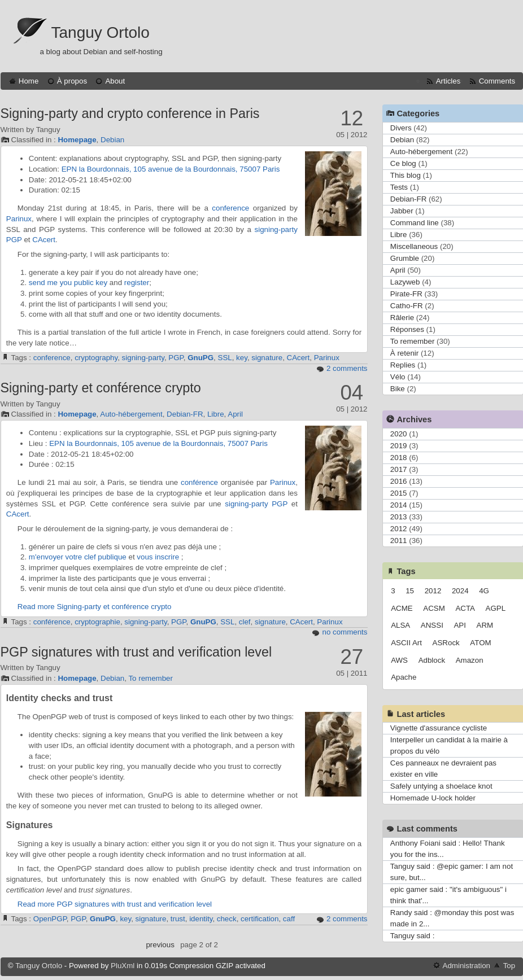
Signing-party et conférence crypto (101, 388)
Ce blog (403, 163)
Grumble (405, 258)
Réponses (407, 329)
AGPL (496, 608)
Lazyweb (405, 282)
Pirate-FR (406, 294)
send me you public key (68, 283)
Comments (497, 81)
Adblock (432, 660)
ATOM (480, 643)
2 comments (347, 368)
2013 (399, 517)
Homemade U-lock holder (433, 798)
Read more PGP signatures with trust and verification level (115, 904)
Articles (448, 81)
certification (260, 919)
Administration (467, 966)
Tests (399, 187)
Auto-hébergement (131, 414)
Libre (216, 414)
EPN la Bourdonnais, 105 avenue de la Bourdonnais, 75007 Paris (171, 169)
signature (267, 358)
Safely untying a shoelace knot (441, 786)
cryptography (96, 358)
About (115, 81)
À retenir (404, 353)
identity (201, 919)
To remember (151, 678)
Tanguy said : (413, 936)
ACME (402, 608)
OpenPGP (50, 919)
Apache (404, 677)
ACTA (465, 608)
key (242, 358)
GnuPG (201, 358)
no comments (345, 632)
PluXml (123, 966)
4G (484, 591)
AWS (399, 660)
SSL (225, 358)
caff (289, 919)
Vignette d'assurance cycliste (439, 728)
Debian (112, 140)
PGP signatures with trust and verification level (136, 652)
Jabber (402, 211)
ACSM (434, 608)
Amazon (470, 660)
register (137, 283)
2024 (460, 591)
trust (178, 919)
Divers (401, 128)
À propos (72, 81)
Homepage (77, 140)
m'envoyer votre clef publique (78, 557)
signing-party (276, 229)
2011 (399, 541)
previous (160, 945)
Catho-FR (407, 306)
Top (509, 966)
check (227, 919)
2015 (399, 493)
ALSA (400, 625)
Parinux (19, 219)
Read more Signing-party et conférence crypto (95, 607)
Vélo (398, 377)
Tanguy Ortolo (101, 32)
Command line (415, 223)
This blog (406, 175)
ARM (485, 625)
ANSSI (432, 625)
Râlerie (402, 318)
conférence (199, 482)
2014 (399, 505)
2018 (399, 458)
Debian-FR (185, 414)
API (459, 625)
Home (29, 81)
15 (410, 591)
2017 (399, 469)
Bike (398, 389)
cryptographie (97, 622)
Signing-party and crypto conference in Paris (130, 113)
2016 (399, 481)
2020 (399, 434)
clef (245, 622)
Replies (403, 365)
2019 (399, 446)
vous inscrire (158, 557)
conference (230, 208)
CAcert (44, 240)
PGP (14, 240)
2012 (399, 529)
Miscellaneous (414, 246)
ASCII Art (406, 643)
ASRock (446, 643)
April (235, 414)
